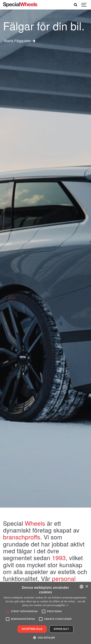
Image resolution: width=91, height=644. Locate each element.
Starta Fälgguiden (17, 41)
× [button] (87, 587)
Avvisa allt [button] (61, 629)
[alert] (45, 613)
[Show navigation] (84, 5)
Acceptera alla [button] (32, 629)
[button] (45, 638)
